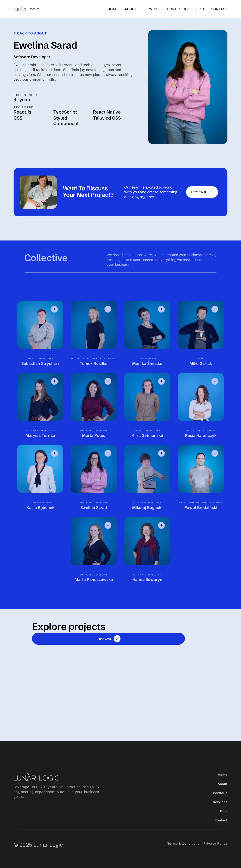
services (152, 9)
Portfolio (220, 799)
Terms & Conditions (183, 852)
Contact (219, 9)
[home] (26, 9)
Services (220, 808)
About (131, 9)
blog (199, 9)
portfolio (177, 9)
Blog (224, 817)
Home (113, 9)
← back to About (30, 33)
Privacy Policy (215, 852)
